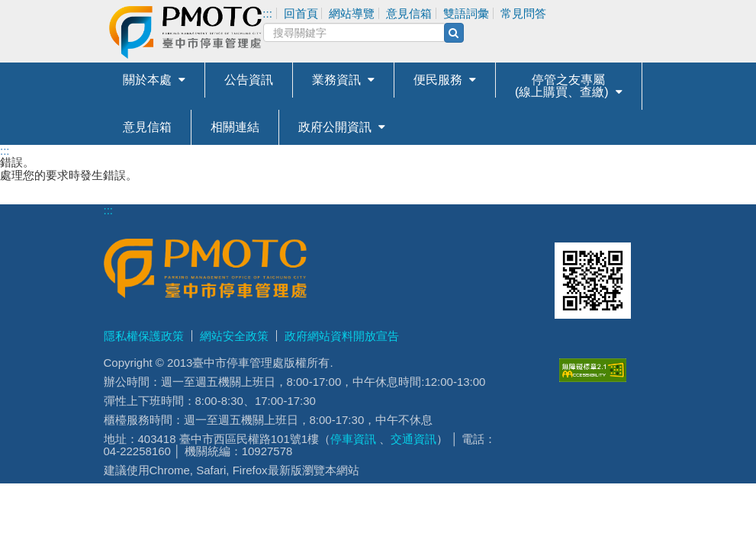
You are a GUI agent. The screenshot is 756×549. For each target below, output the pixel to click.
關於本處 (147, 80)
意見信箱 (147, 127)
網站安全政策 (234, 336)
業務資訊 (336, 80)
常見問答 (523, 13)
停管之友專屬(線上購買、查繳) (562, 86)
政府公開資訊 (335, 127)
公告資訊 (249, 80)
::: (5, 151)
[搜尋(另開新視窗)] (454, 33)
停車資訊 (353, 439)
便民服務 (438, 80)
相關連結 (235, 127)
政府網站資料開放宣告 (342, 336)
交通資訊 (413, 439)
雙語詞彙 (466, 13)
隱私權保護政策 (144, 336)
